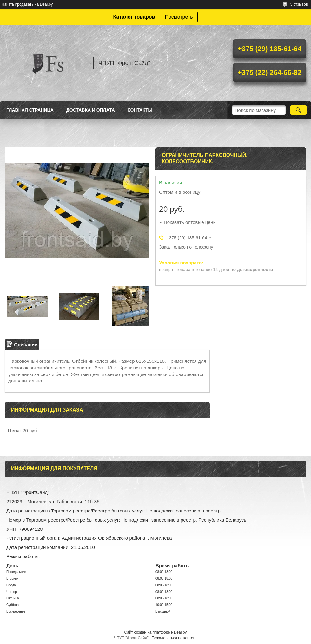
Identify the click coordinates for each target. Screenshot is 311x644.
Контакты (140, 110)
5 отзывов (299, 4)
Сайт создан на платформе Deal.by (156, 632)
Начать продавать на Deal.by (27, 4)
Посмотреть (179, 17)
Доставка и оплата (91, 110)
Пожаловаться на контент (174, 638)
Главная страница (30, 110)
